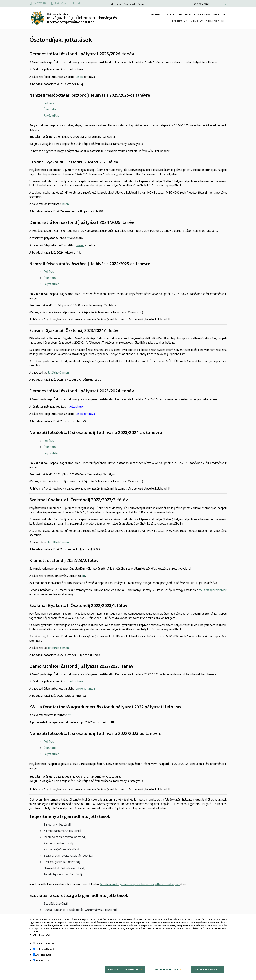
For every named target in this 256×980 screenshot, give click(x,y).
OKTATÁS (171, 15)
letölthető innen (58, 372)
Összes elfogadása (205, 975)
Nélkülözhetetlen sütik (48, 949)
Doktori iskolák (129, 4)
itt (68, 69)
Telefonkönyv (60, 3)
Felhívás (49, 441)
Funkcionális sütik (45, 955)
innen (65, 204)
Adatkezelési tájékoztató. (191, 934)
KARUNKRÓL (156, 15)
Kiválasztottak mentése (123, 975)
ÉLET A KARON (202, 15)
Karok (118, 4)
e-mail (77, 3)
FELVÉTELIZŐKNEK (179, 21)
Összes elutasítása (166, 975)
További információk (41, 941)
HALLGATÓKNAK (196, 21)
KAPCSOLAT (219, 15)
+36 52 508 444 (40, 3)
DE (112, 4)
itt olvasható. (75, 406)
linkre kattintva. (86, 414)
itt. (70, 715)
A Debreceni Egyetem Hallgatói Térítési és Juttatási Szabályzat (140, 884)
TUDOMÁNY (185, 15)
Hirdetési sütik (43, 966)
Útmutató (50, 447)
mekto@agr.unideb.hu (213, 590)
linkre (79, 77)
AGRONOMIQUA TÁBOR (216, 21)
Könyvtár (142, 4)
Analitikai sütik (43, 960)
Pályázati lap (51, 754)
